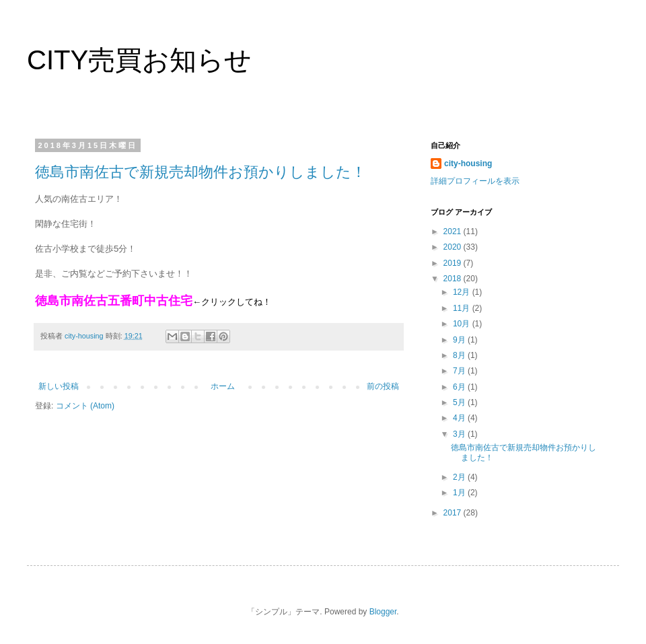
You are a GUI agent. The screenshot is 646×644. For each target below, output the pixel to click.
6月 (460, 387)
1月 (460, 493)
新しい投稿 (59, 386)
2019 (454, 263)
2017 (454, 513)
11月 (463, 308)
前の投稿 (383, 386)
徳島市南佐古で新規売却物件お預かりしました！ (201, 172)
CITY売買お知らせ (139, 60)
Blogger (383, 612)
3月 (460, 434)
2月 (460, 477)
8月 (460, 355)
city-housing (468, 164)
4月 (460, 418)
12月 (463, 292)
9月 (460, 340)
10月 (463, 324)
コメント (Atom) (85, 406)
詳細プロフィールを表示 (475, 181)
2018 (454, 279)
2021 (454, 231)
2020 (454, 247)
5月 (460, 402)
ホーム (223, 386)
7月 (460, 371)
